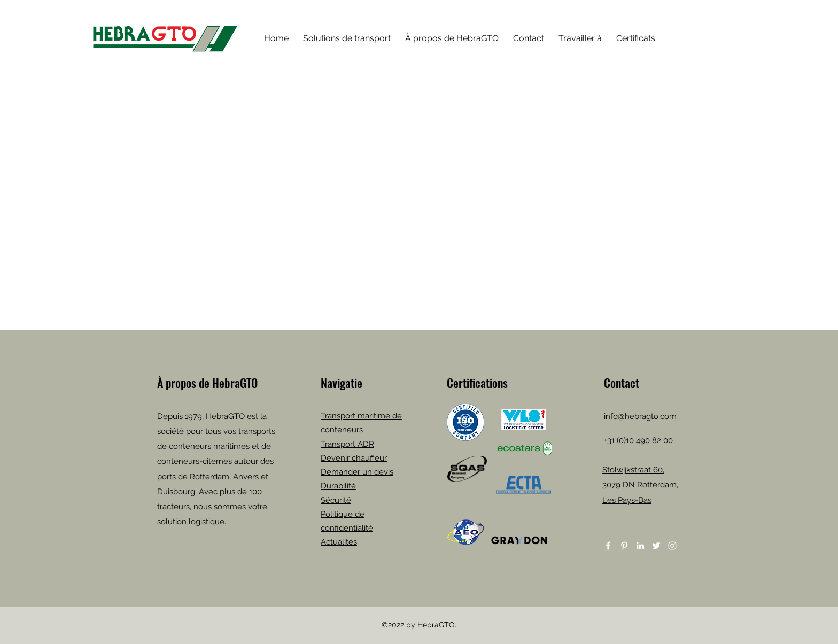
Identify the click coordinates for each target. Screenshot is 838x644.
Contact (622, 383)
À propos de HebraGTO (207, 383)
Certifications (477, 383)
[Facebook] (608, 546)
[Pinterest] (624, 546)
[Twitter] (656, 546)
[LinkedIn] (640, 546)
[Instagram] (672, 546)
